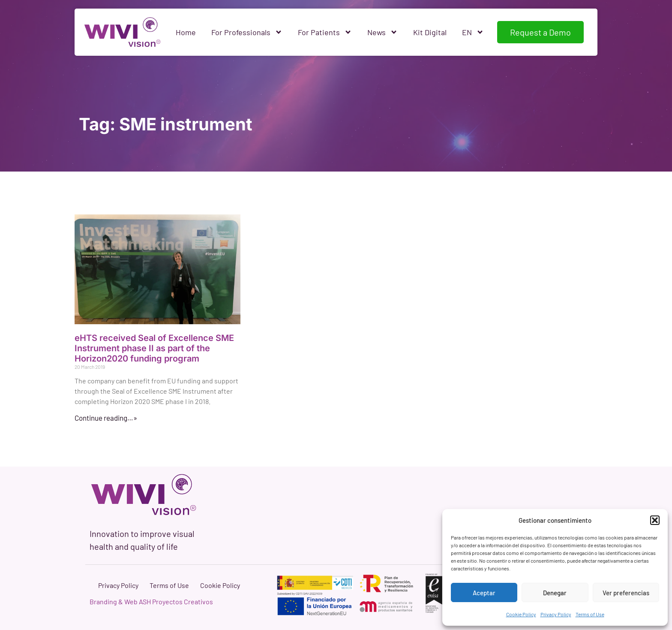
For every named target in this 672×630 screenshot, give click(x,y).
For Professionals (247, 32)
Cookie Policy (521, 614)
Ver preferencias (626, 593)
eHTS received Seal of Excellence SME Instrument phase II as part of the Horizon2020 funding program (154, 348)
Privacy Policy (556, 614)
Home (186, 32)
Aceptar (484, 593)
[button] (655, 520)
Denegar (555, 593)
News (382, 32)
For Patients (325, 32)
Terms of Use (590, 614)
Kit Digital (430, 32)
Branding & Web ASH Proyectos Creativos (151, 601)
